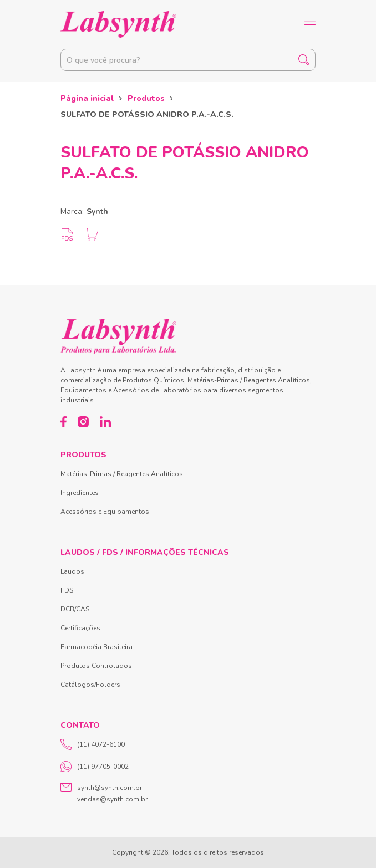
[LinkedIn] (105, 422)
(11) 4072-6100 (93, 744)
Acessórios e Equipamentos (105, 512)
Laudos (72, 571)
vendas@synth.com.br (112, 799)
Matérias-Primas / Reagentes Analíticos (122, 474)
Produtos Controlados (96, 666)
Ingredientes (80, 493)
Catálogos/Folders (90, 685)
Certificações (80, 628)
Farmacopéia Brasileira (96, 647)
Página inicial (87, 98)
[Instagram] (83, 422)
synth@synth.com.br (110, 788)
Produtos (146, 98)
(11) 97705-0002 (95, 767)
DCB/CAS (75, 609)
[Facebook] (63, 422)
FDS (67, 590)
